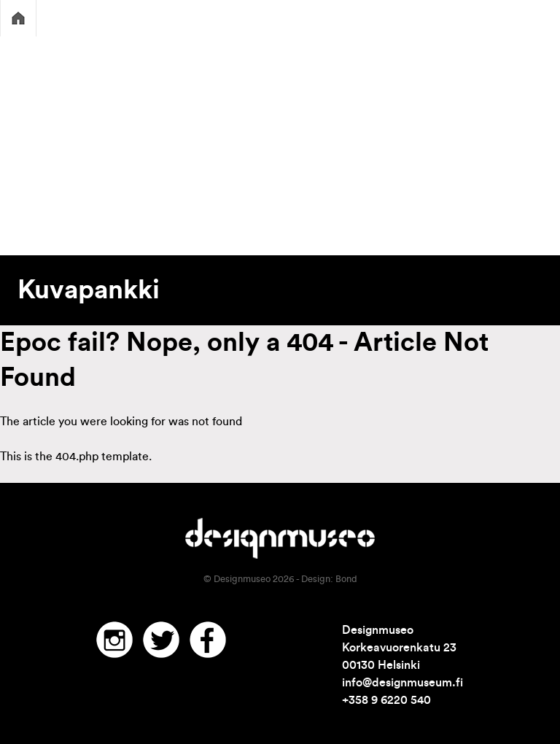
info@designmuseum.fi (402, 683)
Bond (346, 579)
